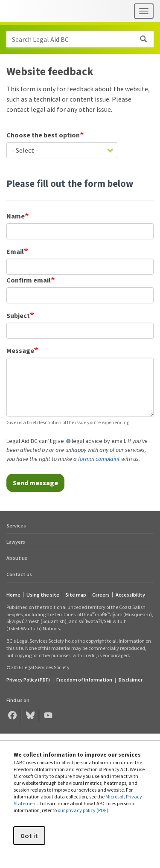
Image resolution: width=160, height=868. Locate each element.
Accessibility (130, 595)
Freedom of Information (84, 680)
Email (15, 251)
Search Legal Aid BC (83, 39)
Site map (76, 595)
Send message (35, 483)
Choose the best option (43, 135)
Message (20, 350)
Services (16, 526)
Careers (101, 595)
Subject (18, 315)
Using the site (43, 595)
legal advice (87, 441)
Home (13, 595)
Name (16, 216)
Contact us (19, 574)
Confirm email (29, 280)
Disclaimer (131, 680)
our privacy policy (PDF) (83, 810)
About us (17, 558)
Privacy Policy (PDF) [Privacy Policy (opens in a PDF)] (28, 680)
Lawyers (16, 542)
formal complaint (99, 459)
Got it (29, 836)
